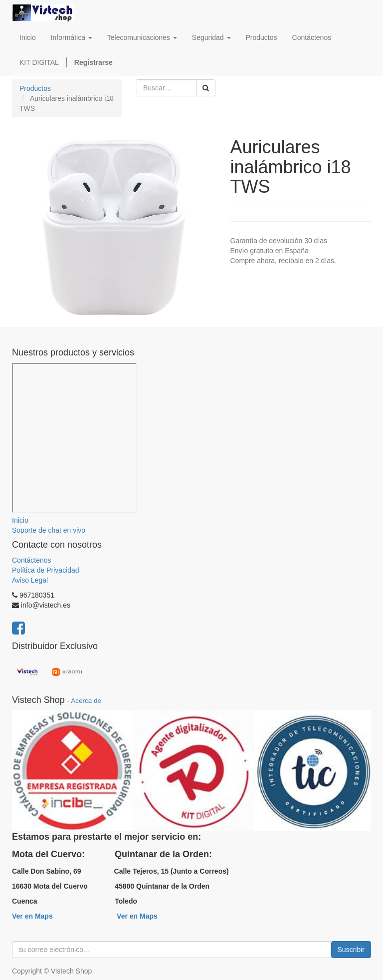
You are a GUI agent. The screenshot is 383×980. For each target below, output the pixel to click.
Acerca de (86, 701)
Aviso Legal (30, 580)
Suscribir (351, 950)
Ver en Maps (32, 916)
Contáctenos (32, 560)
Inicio (20, 520)
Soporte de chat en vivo (49, 530)
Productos (35, 88)
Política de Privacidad (46, 570)
